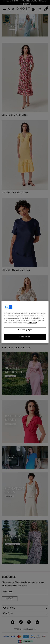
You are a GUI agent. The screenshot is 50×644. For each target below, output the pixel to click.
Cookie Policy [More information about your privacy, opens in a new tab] (32, 323)
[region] (25, 322)
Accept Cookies (25, 337)
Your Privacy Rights (25, 330)
